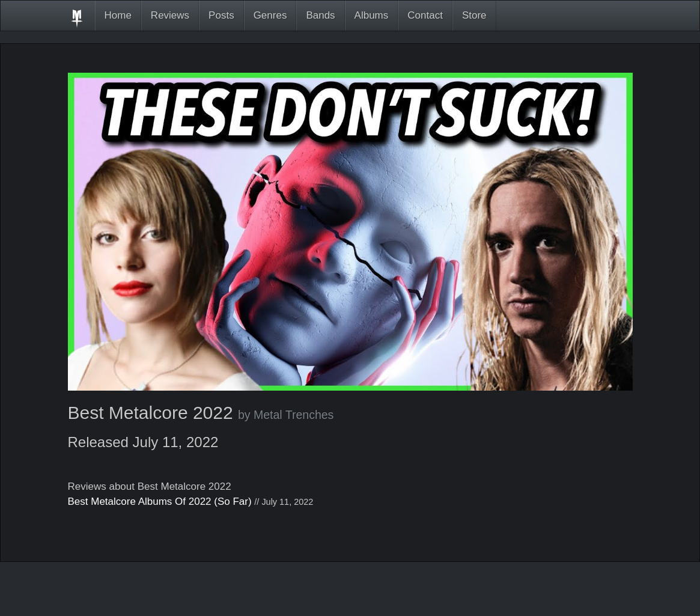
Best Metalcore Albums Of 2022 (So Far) (160, 502)
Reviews (170, 15)
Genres (270, 15)
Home (118, 15)
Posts (221, 15)
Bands (320, 15)
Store (474, 15)
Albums (372, 15)
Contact (425, 15)
